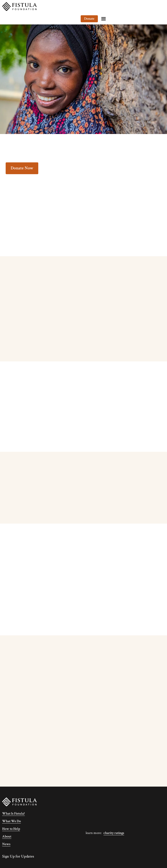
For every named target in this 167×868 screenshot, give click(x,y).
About (7, 836)
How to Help (11, 829)
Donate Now (22, 168)
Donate (145, 6)
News (6, 844)
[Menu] (159, 7)
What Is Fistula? (13, 814)
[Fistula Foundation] (20, 802)
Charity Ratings (114, 833)
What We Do (12, 821)
